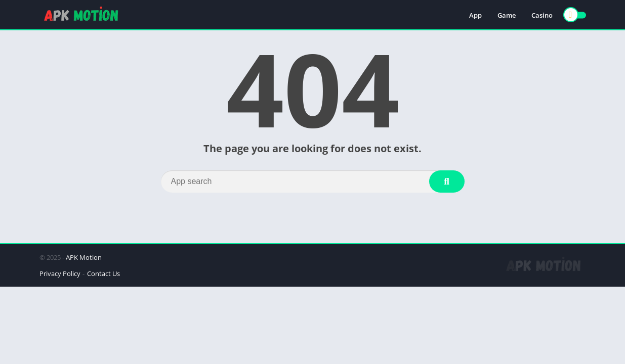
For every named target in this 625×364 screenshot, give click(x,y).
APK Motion (84, 257)
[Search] (313, 181)
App (475, 15)
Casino (542, 15)
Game (507, 15)
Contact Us (103, 274)
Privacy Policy (60, 274)
